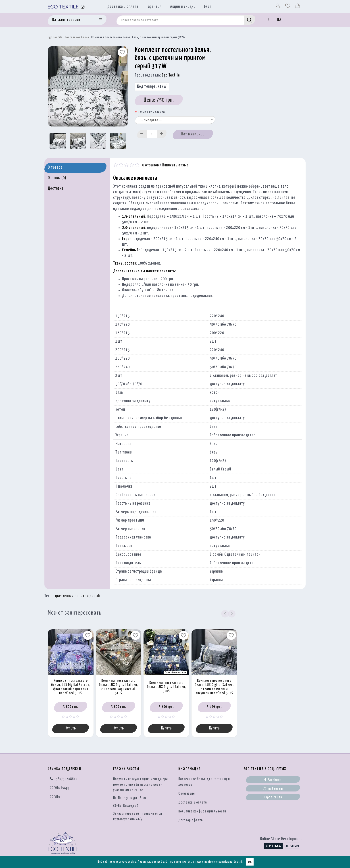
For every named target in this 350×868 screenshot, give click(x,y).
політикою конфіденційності (223, 862)
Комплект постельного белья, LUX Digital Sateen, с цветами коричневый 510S (118, 687)
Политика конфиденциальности (202, 812)
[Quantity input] (152, 134)
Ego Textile (55, 37)
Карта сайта (273, 798)
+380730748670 (64, 779)
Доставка (55, 189)
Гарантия (154, 7)
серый (95, 596)
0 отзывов (151, 165)
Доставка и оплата (123, 7)
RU (270, 20)
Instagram (273, 789)
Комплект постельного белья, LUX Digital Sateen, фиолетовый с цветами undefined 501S (71, 687)
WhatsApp (60, 788)
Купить (71, 729)
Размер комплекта (151, 112)
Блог (208, 7)
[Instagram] (83, 7)
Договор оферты (191, 821)
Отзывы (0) (57, 178)
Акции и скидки (183, 7)
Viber (56, 797)
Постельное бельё (77, 37)
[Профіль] (278, 7)
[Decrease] (142, 134)
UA (279, 20)
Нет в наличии (193, 134)
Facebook (273, 780)
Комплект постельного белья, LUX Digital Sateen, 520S (166, 687)
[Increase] (162, 134)
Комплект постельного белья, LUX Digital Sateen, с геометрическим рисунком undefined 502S (214, 687)
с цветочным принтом (71, 596)
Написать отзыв (175, 165)
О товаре (55, 168)
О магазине (187, 794)
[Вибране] (288, 7)
